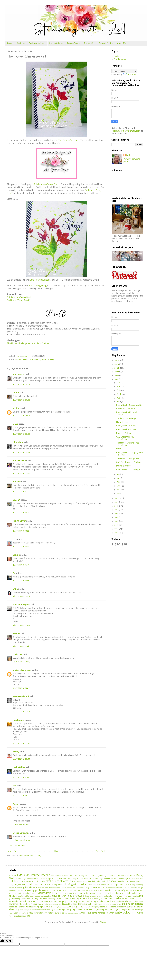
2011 (117, 533)
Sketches (21, 43)
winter (140, 913)
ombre (40, 901)
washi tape (18, 913)
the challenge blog (38, 286)
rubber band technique (77, 904)
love (45, 899)
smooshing (137, 904)
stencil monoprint (135, 907)
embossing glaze (15, 891)
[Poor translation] (9, 941)
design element (15, 888)
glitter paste (30, 896)
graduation (47, 896)
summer (58, 910)
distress (49, 888)
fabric (67, 891)
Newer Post (13, 851)
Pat (15, 786)
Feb (119, 490)
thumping (93, 910)
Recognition (90, 43)
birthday (17, 360)
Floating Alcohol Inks (108, 876)
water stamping (41, 913)
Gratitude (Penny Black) (19, 300)
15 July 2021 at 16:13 (21, 840)
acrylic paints (39, 881)
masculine (86, 899)
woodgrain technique (18, 916)
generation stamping (89, 893)
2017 (117, 510)
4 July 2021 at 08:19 (21, 416)
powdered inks (16, 904)
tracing (122, 910)
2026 (117, 360)
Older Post (100, 851)
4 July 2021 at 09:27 (21, 452)
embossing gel (137, 888)
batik (104, 881)
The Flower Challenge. (69, 140)
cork (122, 885)
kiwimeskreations (22, 670)
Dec (119, 383)
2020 (117, 498)
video (134, 910)
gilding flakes (126, 893)
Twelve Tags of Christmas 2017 (105, 879)
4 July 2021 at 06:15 (21, 384)
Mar (119, 486)
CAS (20, 875)
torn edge (114, 910)
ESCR (72, 876)
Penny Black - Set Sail (126, 426)
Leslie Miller (19, 767)
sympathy (67, 910)
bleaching (121, 881)
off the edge (29, 901)
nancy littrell (19, 461)
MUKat (16, 408)
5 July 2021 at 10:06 (21, 662)
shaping (126, 904)
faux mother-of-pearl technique (124, 890)
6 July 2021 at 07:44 (21, 743)
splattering (37, 360)
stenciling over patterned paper (32, 910)
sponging (72, 907)
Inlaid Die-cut (124, 876)
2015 (117, 517)
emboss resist (124, 888)
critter (127, 885)
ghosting (116, 893)
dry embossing (97, 888)
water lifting (28, 913)
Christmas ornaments (60, 876)
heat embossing (76, 896)
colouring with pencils (97, 885)
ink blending (118, 896)
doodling (57, 888)
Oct (118, 390)
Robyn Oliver (19, 521)
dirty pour (42, 888)
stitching (49, 910)
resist (50, 904)
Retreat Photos (106, 43)
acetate (12, 881)
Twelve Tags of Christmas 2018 (130, 879)
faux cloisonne (79, 891)
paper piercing (85, 901)
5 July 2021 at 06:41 (21, 646)
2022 (117, 376)
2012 (117, 529)
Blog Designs (120, 59)
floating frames (30, 893)
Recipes (117, 56)
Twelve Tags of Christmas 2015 (54, 879)
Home (57, 851)
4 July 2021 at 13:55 (21, 531)
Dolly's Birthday (123, 466)
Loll (128, 155)
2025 (117, 364)
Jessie (10, 43)
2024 (117, 368)
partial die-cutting (136, 902)
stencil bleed (105, 907)
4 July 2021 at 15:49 (21, 565)
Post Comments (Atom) (30, 856)
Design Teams (74, 43)
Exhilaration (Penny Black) (47, 184)
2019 (117, 502)
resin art (44, 904)
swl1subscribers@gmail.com (126, 131)
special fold (14, 907)
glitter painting (18, 896)
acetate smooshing (25, 881)
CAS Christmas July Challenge (130, 462)
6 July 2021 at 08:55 (21, 759)
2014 (117, 521)
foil (38, 893)
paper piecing (70, 901)
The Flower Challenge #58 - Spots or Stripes (28, 344)
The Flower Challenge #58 (128, 459)
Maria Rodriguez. (21, 605)
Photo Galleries (56, 43)
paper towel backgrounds (116, 901)
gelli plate (75, 893)
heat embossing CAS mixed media (99, 896)
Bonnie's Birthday (124, 433)
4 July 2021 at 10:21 (21, 492)
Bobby (16, 752)
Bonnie (16, 555)
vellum (128, 910)
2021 (117, 379)
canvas (21, 885)
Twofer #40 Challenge (126, 419)
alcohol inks (52, 881)
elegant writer (111, 888)
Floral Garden (122, 422)
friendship (46, 893)
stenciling (14, 910)
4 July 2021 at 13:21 (21, 513)
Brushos (13, 876)
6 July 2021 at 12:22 (21, 796)
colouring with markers (75, 885)
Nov (119, 387)
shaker (107, 904)
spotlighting (82, 907)
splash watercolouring (29, 907)
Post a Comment (18, 846)
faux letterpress (102, 891)
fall (71, 890)
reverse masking (59, 904)
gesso (102, 893)
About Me (122, 43)
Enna (15, 589)
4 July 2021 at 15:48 (21, 547)
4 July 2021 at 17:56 (21, 581)
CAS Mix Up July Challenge (128, 470)
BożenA (16, 500)
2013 (117, 525)
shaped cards (116, 904)
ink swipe (135, 896)
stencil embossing (119, 907)
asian (85, 881)
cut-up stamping (137, 885)
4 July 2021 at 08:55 (21, 434)
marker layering (72, 899)
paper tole (98, 901)
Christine (17, 655)
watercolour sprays (72, 913)
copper (116, 885)
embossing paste (32, 890)
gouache (38, 896)
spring (97, 907)
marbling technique (56, 899)
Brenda (16, 634)
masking (96, 899)
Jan (118, 494)
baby (90, 881)
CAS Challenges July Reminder (125, 438)
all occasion (66, 881)
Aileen (16, 804)
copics (110, 885)
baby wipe (97, 881)
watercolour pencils (56, 913)
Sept (119, 394)
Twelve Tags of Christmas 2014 (28, 879)
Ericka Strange (20, 833)
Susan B (17, 482)
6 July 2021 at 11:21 (21, 777)
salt (89, 904)
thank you (82, 910)
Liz (14, 539)
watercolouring (48, 360)
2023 (117, 372)
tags (74, 910)
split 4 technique (59, 907)
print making (28, 904)
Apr (119, 482)
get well (108, 893)
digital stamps (29, 888)
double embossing (68, 888)
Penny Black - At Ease (126, 430)
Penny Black (26, 360)
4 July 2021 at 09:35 (21, 473)
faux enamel (90, 891)
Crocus (119, 449)
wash (11, 913)
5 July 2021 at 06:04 (21, 625)
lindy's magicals (35, 899)
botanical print (137, 881)
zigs (28, 916)
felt (21, 893)
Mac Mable (18, 374)
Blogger (103, 922)
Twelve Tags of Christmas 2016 (79, 879)
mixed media (113, 899)
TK (14, 573)
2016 (117, 514)
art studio (78, 881)
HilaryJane (18, 442)
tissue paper (103, 910)
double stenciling (82, 888)
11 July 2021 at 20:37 (21, 825)
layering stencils (20, 899)
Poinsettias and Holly (126, 409)
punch (37, 904)
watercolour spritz (89, 913)
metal (103, 899)
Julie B (16, 393)
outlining (58, 902)
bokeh (128, 881)
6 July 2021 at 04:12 (21, 712)
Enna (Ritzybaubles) (39, 280)
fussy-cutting (58, 893)
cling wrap (58, 885)
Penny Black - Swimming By (129, 405)
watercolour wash (106, 913)
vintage (140, 910)
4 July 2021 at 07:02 (21, 400)
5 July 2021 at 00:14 (21, 596)
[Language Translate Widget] (124, 71)
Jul (118, 402)
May (119, 478)
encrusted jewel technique (53, 891)
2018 (117, 506)
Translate (130, 75)
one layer (49, 901)
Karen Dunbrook (21, 697)
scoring (101, 904)
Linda (16, 424)
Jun (118, 474)
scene (94, 904)
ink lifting (127, 896)
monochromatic (129, 899)
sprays (91, 907)
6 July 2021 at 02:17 (21, 688)
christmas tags (46, 885)
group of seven (59, 896)
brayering (13, 885)
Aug (119, 398)
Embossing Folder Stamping (87, 876)
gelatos (68, 893)
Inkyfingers (19, 720)
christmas (31, 885)
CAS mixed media (37, 875)
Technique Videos (37, 43)
